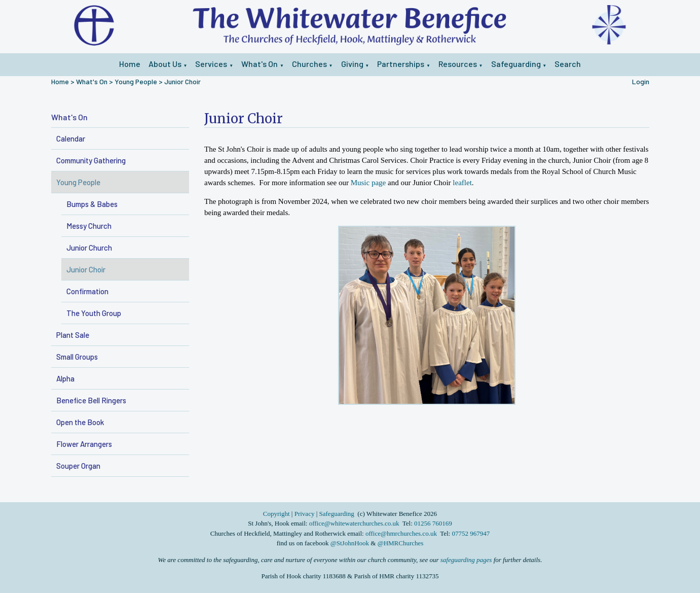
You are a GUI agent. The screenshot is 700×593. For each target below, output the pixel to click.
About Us (165, 64)
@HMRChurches (401, 543)
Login (641, 81)
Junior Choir (182, 81)
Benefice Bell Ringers (91, 400)
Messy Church (89, 226)
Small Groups (77, 357)
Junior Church (89, 248)
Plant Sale (73, 335)
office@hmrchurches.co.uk (401, 533)
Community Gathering (91, 160)
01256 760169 (433, 523)
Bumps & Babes (92, 204)
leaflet (462, 183)
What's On (260, 64)
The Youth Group (94, 313)
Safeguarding (516, 64)
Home (130, 64)
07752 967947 (471, 533)
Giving (352, 64)
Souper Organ (78, 466)
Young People (136, 81)
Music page (369, 183)
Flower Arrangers (84, 444)
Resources (458, 64)
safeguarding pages (466, 560)
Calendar (71, 138)
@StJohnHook (350, 543)
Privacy (305, 514)
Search (568, 64)
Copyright (277, 514)
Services (211, 64)
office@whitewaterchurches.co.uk (354, 523)
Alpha (65, 378)
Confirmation (87, 291)
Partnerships (401, 64)
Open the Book (80, 422)
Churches (309, 64)
